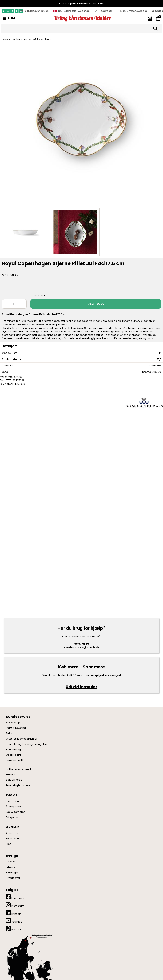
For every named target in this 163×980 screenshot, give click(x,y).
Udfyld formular (81, 687)
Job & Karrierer (15, 812)
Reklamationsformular (20, 769)
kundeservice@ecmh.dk (81, 647)
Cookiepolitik (14, 755)
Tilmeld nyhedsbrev (18, 785)
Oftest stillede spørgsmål (21, 739)
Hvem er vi (12, 801)
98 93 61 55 (82, 644)
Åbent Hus (12, 833)
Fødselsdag (13, 839)
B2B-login (12, 873)
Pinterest (14, 928)
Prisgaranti (13, 817)
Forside (6, 39)
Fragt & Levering (16, 728)
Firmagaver (13, 878)
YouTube (14, 921)
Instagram (15, 905)
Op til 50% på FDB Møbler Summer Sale (81, 4)
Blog (9, 844)
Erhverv (10, 775)
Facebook (15, 897)
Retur (9, 733)
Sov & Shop (13, 723)
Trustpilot (39, 295)
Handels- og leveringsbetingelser (27, 744)
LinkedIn (14, 913)
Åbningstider (14, 807)
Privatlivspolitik (15, 760)
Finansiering (13, 750)
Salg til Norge (14, 780)
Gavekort (12, 862)
